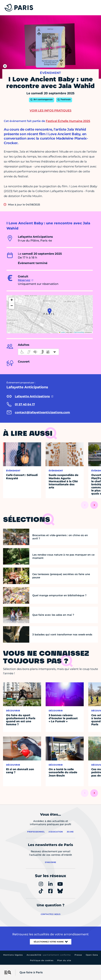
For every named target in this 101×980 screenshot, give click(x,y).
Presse (78, 955)
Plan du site (64, 960)
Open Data (92, 955)
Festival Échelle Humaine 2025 (68, 121)
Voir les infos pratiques (50, 110)
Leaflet (62, 332)
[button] (50, 311)
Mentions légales (13, 955)
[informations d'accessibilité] (38, 352)
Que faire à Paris (31, 972)
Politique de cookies (42, 960)
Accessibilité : (49, 955)
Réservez (24, 280)
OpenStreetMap (79, 332)
